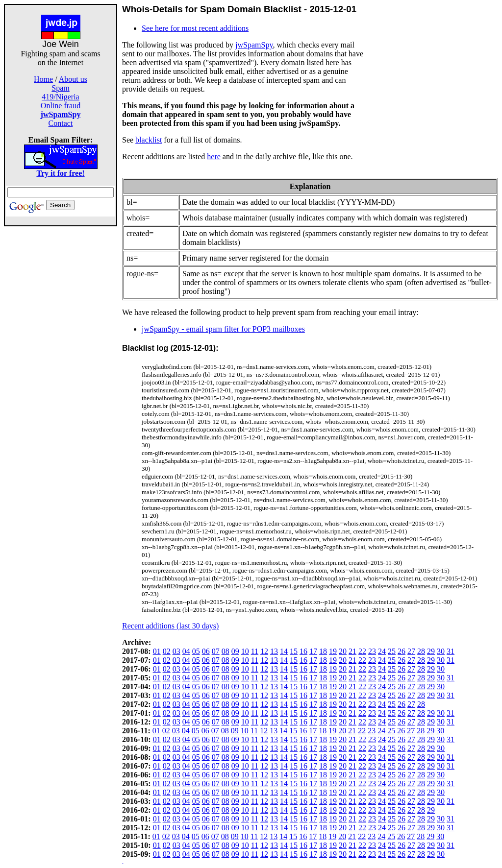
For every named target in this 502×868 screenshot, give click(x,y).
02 (167, 651)
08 (226, 651)
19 (333, 651)
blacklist (149, 140)
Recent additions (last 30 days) (170, 626)
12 (264, 651)
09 (235, 651)
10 (245, 651)
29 (431, 651)
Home (43, 79)
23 (372, 651)
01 (157, 651)
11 (255, 651)
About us (73, 79)
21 (352, 651)
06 (206, 651)
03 (176, 651)
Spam (60, 88)
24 (382, 651)
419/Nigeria (60, 97)
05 (196, 651)
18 (323, 651)
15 (294, 651)
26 (402, 651)
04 (186, 651)
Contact (61, 123)
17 (313, 651)
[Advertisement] (61, 373)
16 (303, 651)
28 (421, 651)
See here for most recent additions (195, 28)
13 (274, 651)
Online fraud (61, 106)
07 (216, 651)
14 (284, 651)
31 (451, 651)
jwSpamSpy (254, 45)
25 (392, 651)
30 (441, 651)
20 (343, 651)
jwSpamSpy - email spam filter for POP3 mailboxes (223, 329)
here (214, 157)
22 (362, 651)
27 (411, 651)
